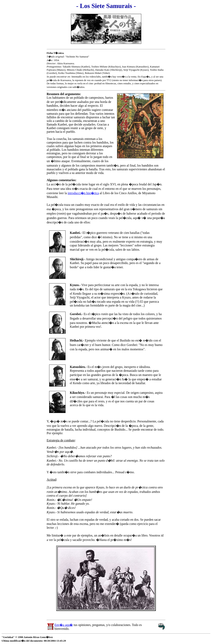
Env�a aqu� (64, 625)
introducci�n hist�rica (83, 193)
